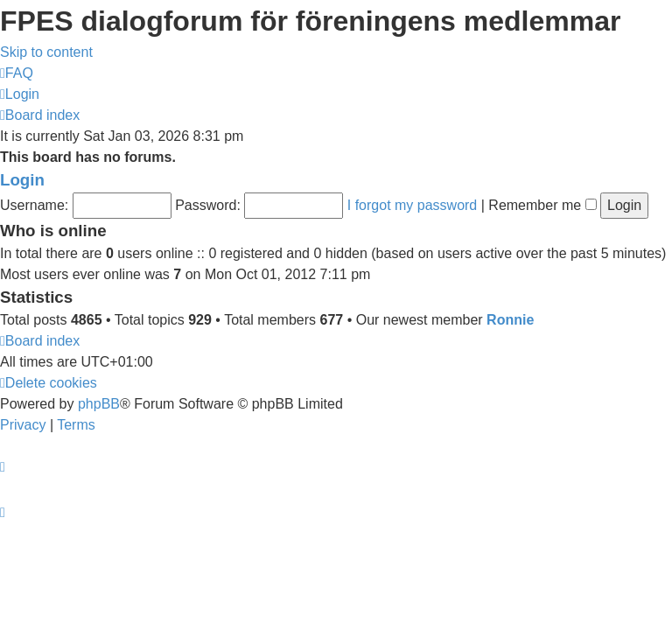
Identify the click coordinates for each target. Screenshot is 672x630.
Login (22, 180)
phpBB (99, 404)
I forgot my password (413, 205)
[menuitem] (17, 73)
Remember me (542, 205)
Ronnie (510, 320)
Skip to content (46, 52)
